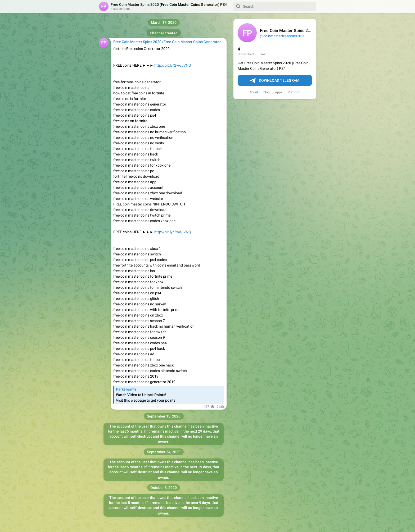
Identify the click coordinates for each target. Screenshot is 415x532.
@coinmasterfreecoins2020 (283, 36)
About (254, 92)
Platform (294, 92)
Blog (267, 92)
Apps (279, 92)
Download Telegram (275, 81)
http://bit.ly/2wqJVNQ (173, 65)
